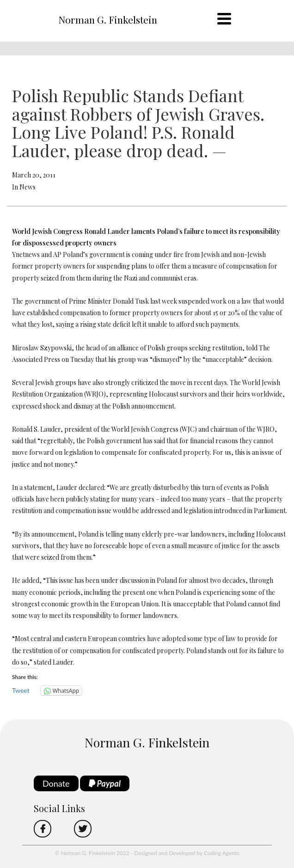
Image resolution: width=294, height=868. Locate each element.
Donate (56, 783)
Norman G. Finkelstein (108, 19)
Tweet (21, 690)
